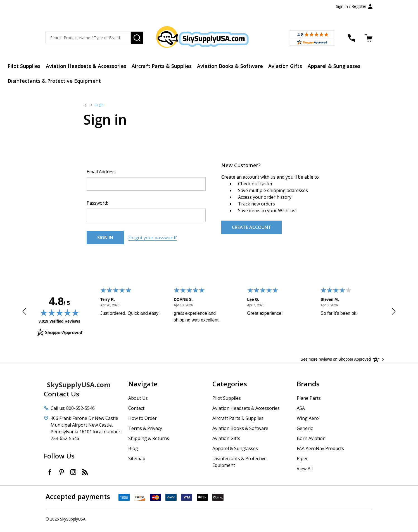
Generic (305, 432)
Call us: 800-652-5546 (73, 412)
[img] (60, 316)
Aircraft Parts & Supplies (169, 67)
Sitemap (137, 462)
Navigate (143, 387)
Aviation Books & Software (240, 67)
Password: (97, 206)
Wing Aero (308, 422)
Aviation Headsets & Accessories (91, 67)
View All (305, 472)
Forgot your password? (153, 241)
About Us (138, 401)
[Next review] (394, 316)
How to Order (142, 422)
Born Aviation (311, 442)
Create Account (251, 231)
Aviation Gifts (298, 67)
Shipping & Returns (149, 442)
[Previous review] (24, 316)
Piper (302, 462)
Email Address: (102, 175)
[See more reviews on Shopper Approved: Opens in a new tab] (336, 363)
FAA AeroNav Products (320, 452)
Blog (133, 452)
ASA (301, 412)
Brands (308, 387)
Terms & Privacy (145, 432)
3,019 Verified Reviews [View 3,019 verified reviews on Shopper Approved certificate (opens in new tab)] (59, 324)
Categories (230, 387)
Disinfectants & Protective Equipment (57, 83)
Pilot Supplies (27, 67)
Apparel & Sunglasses (349, 67)
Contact (136, 412)
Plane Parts (309, 401)
